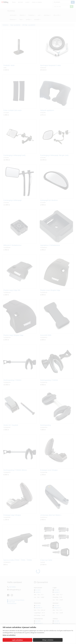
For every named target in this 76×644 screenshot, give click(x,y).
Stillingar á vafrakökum (48, 640)
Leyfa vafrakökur (17, 640)
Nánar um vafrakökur (9, 635)
